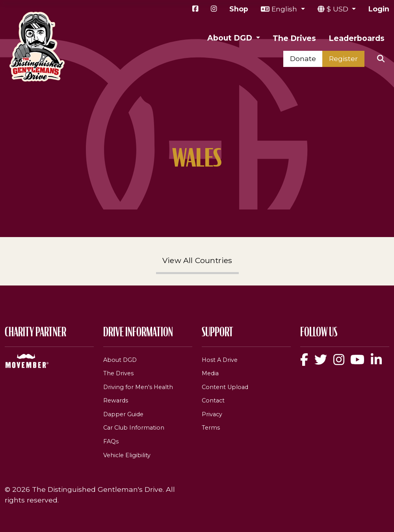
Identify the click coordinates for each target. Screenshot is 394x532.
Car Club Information (134, 428)
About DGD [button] (231, 38)
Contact (213, 400)
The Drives (294, 38)
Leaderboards (357, 38)
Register (343, 58)
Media (210, 373)
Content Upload (225, 387)
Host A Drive (220, 360)
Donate (303, 58)
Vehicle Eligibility (127, 455)
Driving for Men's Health (138, 387)
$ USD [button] (338, 9)
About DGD (120, 360)
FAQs (111, 441)
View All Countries (197, 260)
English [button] (285, 9)
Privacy (212, 414)
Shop (239, 9)
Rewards (116, 400)
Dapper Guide (123, 414)
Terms (211, 428)
